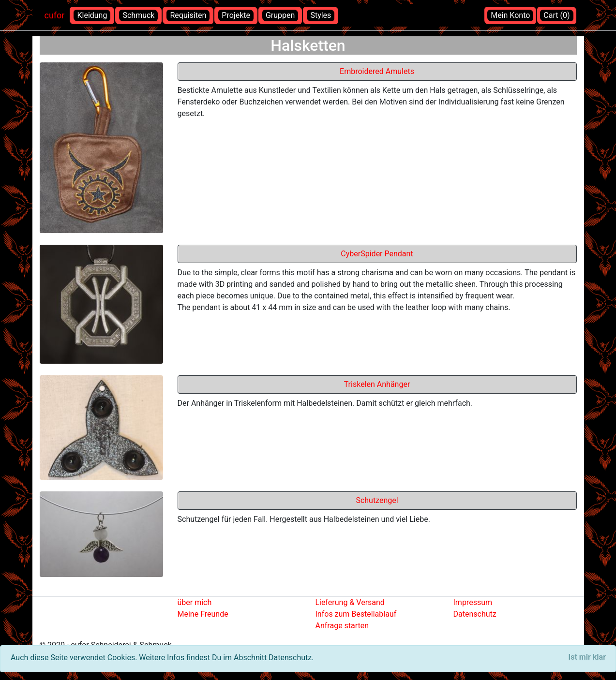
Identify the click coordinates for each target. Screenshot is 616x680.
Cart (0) (556, 15)
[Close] (587, 657)
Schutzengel (377, 500)
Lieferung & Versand (350, 602)
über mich (195, 602)
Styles (321, 15)
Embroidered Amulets (377, 71)
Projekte (236, 15)
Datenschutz (475, 614)
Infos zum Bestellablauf (356, 614)
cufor (55, 15)
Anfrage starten (342, 626)
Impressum (473, 602)
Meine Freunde (203, 614)
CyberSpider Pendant (377, 254)
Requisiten (188, 15)
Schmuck (138, 15)
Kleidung (92, 15)
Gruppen (280, 15)
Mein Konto (510, 15)
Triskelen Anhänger (377, 384)
